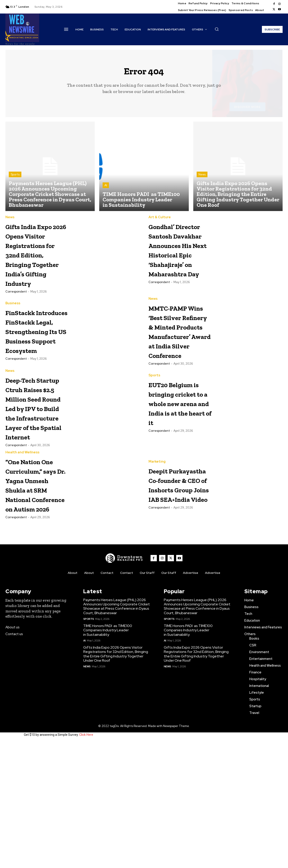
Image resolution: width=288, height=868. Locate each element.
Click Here (86, 861)
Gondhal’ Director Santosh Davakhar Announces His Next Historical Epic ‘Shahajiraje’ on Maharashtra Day (180, 272)
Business (13, 331)
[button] (217, 29)
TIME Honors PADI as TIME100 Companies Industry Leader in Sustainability (108, 756)
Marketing (157, 550)
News (202, 178)
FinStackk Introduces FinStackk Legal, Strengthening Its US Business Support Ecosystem (37, 377)
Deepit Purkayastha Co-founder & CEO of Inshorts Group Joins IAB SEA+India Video (179, 592)
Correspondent (16, 323)
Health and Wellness (22, 550)
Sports (15, 178)
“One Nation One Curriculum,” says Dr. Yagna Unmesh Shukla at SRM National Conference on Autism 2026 (36, 597)
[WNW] (124, 684)
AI (106, 189)
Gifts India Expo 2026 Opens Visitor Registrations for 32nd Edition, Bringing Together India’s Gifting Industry (35, 272)
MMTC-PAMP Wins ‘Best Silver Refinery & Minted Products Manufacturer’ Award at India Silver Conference (180, 377)
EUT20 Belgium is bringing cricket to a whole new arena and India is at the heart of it (177, 473)
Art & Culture (160, 221)
